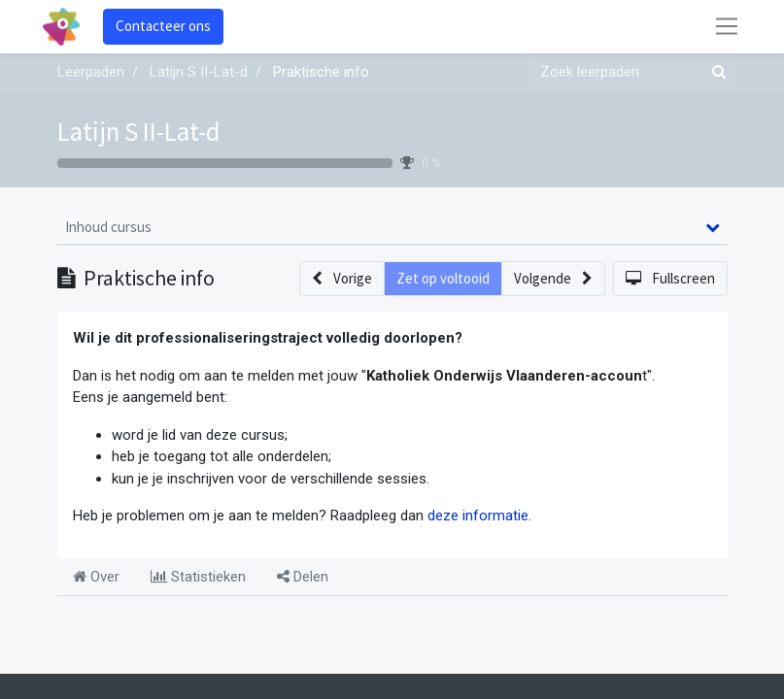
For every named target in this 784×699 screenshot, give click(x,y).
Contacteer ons (163, 26)
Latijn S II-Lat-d (139, 131)
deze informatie (478, 516)
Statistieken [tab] (198, 577)
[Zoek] (715, 72)
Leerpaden (91, 72)
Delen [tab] (303, 577)
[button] (342, 279)
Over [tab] (96, 577)
